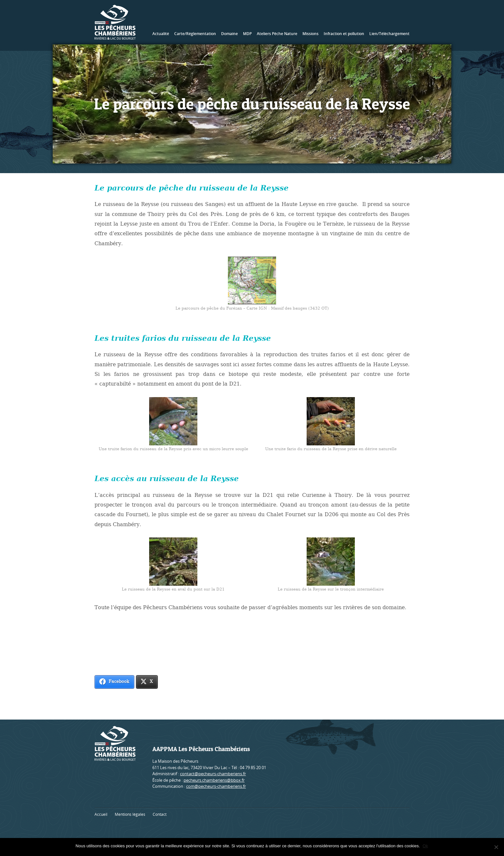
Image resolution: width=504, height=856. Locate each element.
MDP (247, 34)
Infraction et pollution (344, 34)
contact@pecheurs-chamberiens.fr (213, 774)
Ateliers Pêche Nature (277, 34)
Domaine (230, 34)
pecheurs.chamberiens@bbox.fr (214, 780)
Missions (310, 34)
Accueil (101, 814)
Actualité (161, 34)
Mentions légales (130, 814)
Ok (426, 846)
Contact (160, 814)
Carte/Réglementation (195, 34)
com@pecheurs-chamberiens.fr (216, 786)
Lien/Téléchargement (389, 34)
